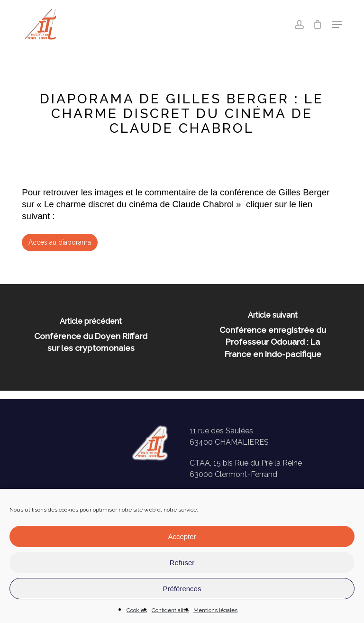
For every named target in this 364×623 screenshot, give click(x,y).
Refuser (182, 563)
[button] (337, 25)
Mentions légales (215, 610)
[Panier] (318, 25)
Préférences (182, 589)
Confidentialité (170, 610)
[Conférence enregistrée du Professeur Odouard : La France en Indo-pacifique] (273, 337)
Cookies (137, 610)
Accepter (182, 536)
